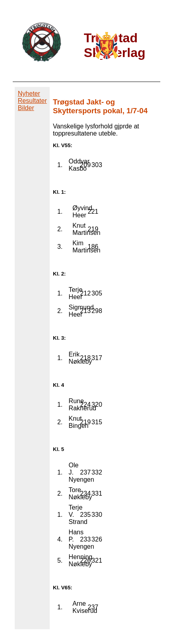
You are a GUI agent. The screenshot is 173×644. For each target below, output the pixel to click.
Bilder (26, 108)
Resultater (32, 101)
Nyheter (29, 94)
